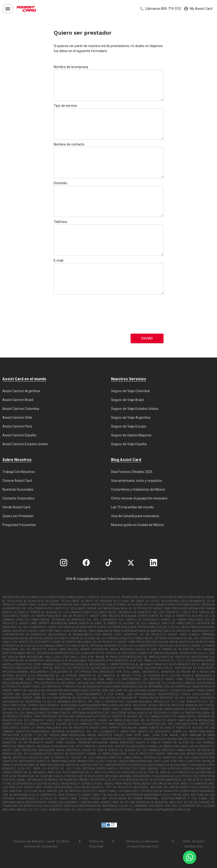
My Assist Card (198, 9)
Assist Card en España (19, 435)
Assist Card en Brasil (18, 400)
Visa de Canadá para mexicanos (135, 516)
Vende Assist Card (16, 507)
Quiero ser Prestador (18, 516)
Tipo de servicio (65, 106)
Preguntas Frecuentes (19, 525)
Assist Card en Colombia (21, 409)
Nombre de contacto (69, 144)
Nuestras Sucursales (18, 489)
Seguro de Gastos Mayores (131, 435)
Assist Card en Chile (17, 418)
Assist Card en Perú (17, 426)
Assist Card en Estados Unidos (25, 444)
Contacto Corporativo (19, 498)
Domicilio (61, 183)
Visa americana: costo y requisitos (137, 481)
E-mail (58, 260)
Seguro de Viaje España (129, 444)
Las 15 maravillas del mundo (132, 507)
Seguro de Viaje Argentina (131, 418)
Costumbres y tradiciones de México (138, 489)
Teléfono (61, 222)
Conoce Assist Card (17, 481)
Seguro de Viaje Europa (129, 426)
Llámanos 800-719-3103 (160, 9)
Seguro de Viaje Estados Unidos (135, 409)
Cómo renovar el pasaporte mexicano (139, 498)
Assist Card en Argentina (21, 391)
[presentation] (73, 314)
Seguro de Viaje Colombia (130, 391)
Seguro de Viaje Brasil (127, 400)
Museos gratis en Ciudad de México (138, 525)
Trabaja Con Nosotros (19, 472)
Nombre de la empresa (71, 67)
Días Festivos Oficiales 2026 (132, 472)
